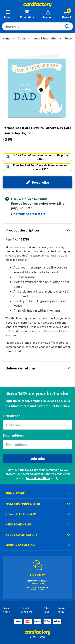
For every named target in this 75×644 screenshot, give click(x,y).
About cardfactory (21, 535)
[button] (37, 157)
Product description (22, 230)
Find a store (15, 493)
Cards (21, 38)
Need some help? (18, 524)
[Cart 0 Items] (67, 14)
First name (11, 416)
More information (20, 545)
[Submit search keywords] (68, 26)
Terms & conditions (38, 478)
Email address (14, 435)
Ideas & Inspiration (45, 38)
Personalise (40, 182)
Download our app (21, 514)
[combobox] (33, 26)
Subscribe (38, 458)
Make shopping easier (23, 504)
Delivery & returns (20, 368)
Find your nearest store (28, 213)
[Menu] (8, 14)
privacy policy (29, 470)
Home (6, 38)
